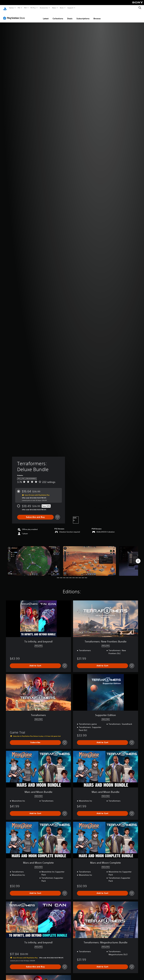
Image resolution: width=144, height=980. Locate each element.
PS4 (25, 8)
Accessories (44, 8)
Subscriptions (83, 16)
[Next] (138, 558)
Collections (58, 16)
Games (11, 8)
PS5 (19, 8)
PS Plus (33, 8)
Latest (46, 16)
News (54, 8)
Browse (97, 16)
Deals (70, 16)
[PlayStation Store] (15, 15)
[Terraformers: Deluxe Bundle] (34, 558)
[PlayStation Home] (5, 8)
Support (70, 8)
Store (62, 8)
